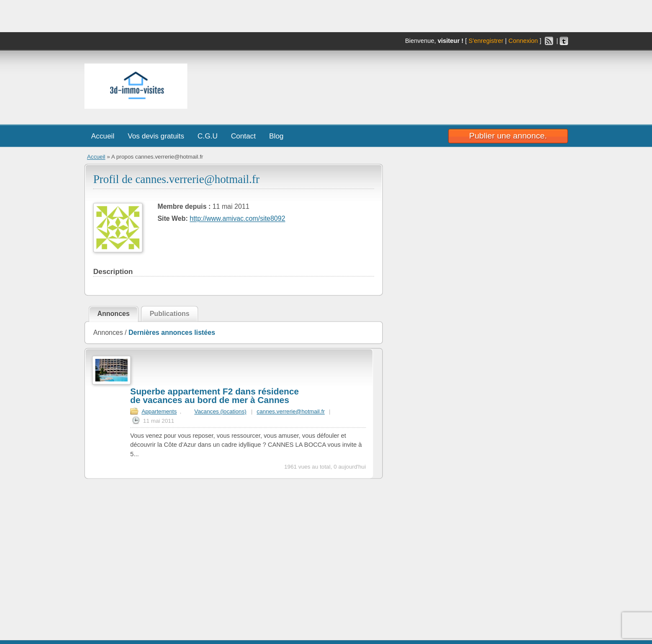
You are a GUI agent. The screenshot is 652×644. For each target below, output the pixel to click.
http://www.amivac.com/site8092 (237, 219)
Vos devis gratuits (156, 136)
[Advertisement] (448, 84)
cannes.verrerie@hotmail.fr (290, 411)
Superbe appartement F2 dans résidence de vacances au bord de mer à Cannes (214, 396)
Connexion (523, 41)
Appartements (159, 411)
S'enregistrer (486, 41)
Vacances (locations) (220, 411)
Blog (276, 136)
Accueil (102, 136)
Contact (243, 136)
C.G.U (207, 136)
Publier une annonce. (508, 135)
